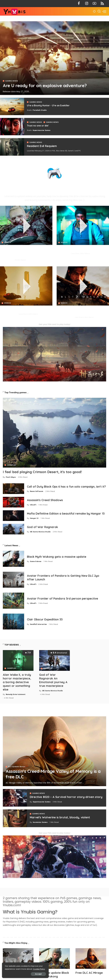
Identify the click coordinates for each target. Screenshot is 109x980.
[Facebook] (79, 4)
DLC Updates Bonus (17, 767)
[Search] (99, 11)
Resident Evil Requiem (42, 146)
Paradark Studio (40, 110)
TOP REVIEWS (12, 646)
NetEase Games (66, 317)
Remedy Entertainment (16, 694)
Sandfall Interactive (38, 625)
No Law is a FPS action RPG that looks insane (81, 249)
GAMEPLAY (12, 465)
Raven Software (37, 493)
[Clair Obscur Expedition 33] (13, 622)
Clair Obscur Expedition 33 (45, 620)
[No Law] (83, 225)
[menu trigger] (104, 11)
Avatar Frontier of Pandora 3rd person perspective (63, 599)
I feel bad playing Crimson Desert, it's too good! (43, 472)
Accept (34, 974)
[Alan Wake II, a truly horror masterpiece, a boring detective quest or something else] (18, 661)
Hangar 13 (34, 519)
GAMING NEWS (12, 81)
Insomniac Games (40, 822)
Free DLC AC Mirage (89, 973)
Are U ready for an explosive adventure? (45, 86)
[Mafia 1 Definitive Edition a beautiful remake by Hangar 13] (13, 516)
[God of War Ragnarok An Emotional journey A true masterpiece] (54, 661)
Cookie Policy (11, 969)
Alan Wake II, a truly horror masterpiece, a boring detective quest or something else (17, 682)
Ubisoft (33, 505)
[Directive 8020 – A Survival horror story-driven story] (15, 798)
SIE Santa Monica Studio (40, 532)
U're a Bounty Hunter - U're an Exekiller (48, 105)
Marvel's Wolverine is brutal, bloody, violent (60, 817)
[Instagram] (87, 4)
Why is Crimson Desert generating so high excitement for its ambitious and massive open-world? (23, 252)
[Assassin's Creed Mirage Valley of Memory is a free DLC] (54, 751)
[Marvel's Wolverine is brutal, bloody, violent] (15, 818)
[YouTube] (94, 4)
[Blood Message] (83, 286)
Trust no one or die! (38, 126)
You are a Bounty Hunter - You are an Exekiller (26, 309)
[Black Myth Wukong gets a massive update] (13, 560)
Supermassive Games (42, 130)
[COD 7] (12, 147)
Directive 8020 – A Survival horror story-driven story (66, 797)
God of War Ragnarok (43, 528)
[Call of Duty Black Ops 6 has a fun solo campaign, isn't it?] (13, 489)
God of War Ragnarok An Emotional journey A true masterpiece (53, 681)
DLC (81, 966)
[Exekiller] (54, 58)
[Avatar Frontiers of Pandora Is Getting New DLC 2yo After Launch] (13, 580)
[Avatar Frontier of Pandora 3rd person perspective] (13, 601)
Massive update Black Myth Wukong (54, 974)
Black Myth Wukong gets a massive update (57, 557)
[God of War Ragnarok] (13, 530)
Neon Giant (64, 253)
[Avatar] (18, 958)
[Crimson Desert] (26, 225)
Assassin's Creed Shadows (45, 501)
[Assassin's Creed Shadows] (13, 503)
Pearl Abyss (8, 260)
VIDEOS (7, 242)
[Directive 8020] (12, 127)
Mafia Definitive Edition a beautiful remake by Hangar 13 (67, 514)
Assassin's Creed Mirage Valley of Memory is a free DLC (54, 774)
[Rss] (102, 4)
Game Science (36, 562)
